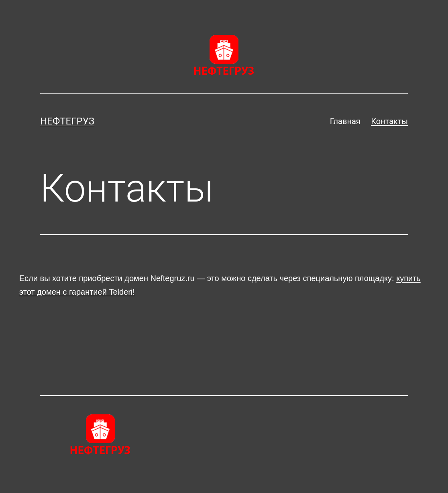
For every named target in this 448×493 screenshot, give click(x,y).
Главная (345, 121)
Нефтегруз (67, 121)
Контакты (389, 121)
